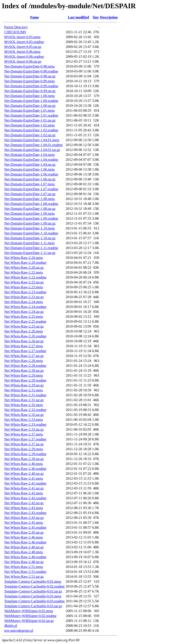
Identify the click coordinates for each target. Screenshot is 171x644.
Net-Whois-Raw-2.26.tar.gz (24, 341)
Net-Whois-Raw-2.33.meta (23, 420)
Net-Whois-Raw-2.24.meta (23, 302)
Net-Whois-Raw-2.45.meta (23, 523)
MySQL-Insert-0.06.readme (24, 57)
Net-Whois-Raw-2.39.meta (23, 449)
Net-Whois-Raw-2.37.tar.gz (24, 444)
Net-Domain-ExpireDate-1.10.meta (30, 228)
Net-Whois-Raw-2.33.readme (25, 424)
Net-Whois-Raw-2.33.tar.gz (24, 429)
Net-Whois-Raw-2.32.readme (25, 410)
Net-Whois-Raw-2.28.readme (25, 366)
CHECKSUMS (15, 32)
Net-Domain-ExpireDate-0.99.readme (31, 86)
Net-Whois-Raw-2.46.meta (23, 537)
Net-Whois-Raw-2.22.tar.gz (24, 282)
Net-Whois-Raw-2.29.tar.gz (24, 385)
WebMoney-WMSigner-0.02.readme (30, 616)
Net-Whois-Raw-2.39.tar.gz (24, 459)
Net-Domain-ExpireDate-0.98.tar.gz (30, 76)
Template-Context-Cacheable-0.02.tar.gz (33, 591)
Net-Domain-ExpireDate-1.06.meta (30, 169)
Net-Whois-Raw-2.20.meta (23, 258)
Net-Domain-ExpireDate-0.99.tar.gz (30, 91)
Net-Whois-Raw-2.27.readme (25, 351)
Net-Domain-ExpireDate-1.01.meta (30, 110)
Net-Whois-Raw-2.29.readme (25, 380)
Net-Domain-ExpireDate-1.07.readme (31, 189)
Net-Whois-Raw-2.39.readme (25, 454)
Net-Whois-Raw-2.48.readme (25, 557)
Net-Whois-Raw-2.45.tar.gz (24, 532)
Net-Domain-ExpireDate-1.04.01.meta (32, 140)
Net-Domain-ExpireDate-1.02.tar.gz (30, 135)
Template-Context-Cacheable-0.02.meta (33, 581)
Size (96, 17)
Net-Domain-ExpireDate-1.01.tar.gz (30, 120)
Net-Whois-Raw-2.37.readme (25, 439)
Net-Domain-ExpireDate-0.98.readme (31, 71)
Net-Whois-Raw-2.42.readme (25, 498)
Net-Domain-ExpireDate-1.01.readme (31, 115)
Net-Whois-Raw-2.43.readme (25, 513)
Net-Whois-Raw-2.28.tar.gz (24, 371)
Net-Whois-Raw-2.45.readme (25, 527)
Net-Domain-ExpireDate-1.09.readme (31, 218)
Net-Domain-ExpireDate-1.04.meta (30, 155)
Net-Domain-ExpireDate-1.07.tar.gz (30, 194)
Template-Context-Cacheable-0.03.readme (35, 601)
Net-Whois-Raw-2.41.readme (25, 483)
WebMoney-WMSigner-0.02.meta (29, 611)
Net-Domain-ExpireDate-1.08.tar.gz (30, 209)
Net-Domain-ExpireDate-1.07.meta (30, 184)
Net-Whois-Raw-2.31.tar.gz (24, 400)
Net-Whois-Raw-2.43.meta (23, 508)
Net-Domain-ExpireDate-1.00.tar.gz (30, 106)
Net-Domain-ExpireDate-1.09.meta (30, 214)
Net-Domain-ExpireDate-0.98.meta (30, 66)
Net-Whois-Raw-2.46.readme (25, 542)
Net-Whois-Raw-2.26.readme (25, 336)
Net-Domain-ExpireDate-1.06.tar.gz (30, 179)
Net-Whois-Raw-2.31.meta (23, 390)
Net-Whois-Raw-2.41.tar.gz (24, 488)
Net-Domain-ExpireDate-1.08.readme (31, 204)
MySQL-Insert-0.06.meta (22, 52)
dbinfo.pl (11, 626)
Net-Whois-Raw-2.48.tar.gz (24, 562)
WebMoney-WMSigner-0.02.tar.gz (29, 621)
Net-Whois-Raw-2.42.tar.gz (24, 503)
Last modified (78, 17)
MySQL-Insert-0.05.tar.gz (23, 47)
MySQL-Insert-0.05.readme (24, 42)
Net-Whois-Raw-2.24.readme (25, 307)
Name (35, 17)
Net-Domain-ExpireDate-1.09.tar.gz (30, 223)
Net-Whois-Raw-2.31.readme (25, 395)
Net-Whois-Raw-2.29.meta (23, 375)
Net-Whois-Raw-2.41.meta (23, 478)
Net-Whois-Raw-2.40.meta (23, 464)
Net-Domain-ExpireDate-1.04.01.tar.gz (32, 150)
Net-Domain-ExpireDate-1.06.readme (31, 174)
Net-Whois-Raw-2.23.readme (25, 292)
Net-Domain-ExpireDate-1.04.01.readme (34, 145)
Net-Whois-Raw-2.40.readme (25, 469)
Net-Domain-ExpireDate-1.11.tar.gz (30, 253)
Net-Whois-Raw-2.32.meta (23, 405)
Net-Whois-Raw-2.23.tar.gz (24, 297)
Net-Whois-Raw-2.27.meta (23, 346)
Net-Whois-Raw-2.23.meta (23, 287)
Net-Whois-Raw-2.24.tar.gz (24, 312)
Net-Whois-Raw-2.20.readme (25, 263)
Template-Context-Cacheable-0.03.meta (33, 596)
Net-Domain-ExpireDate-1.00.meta (30, 96)
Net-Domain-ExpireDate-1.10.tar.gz (30, 238)
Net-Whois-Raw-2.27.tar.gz (24, 356)
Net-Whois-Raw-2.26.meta (23, 331)
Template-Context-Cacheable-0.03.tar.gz (33, 606)
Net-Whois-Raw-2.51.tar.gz (24, 577)
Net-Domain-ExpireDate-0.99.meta (30, 81)
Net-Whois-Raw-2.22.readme (25, 277)
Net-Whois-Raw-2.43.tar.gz (24, 518)
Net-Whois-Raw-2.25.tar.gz (24, 326)
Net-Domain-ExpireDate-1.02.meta (30, 125)
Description (109, 17)
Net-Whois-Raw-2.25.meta (23, 317)
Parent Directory (16, 27)
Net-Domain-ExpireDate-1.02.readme (31, 130)
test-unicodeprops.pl (19, 631)
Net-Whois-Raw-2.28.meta (23, 361)
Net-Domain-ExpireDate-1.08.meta (30, 199)
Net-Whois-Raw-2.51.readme (25, 572)
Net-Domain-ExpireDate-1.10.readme (31, 233)
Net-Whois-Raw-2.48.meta (23, 552)
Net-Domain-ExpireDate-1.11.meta (29, 243)
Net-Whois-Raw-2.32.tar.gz (24, 415)
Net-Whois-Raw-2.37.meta (23, 434)
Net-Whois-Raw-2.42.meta (23, 493)
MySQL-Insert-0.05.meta (22, 37)
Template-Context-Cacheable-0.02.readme (35, 586)
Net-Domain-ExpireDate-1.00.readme (31, 101)
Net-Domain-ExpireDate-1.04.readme (31, 160)
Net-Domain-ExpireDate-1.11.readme (31, 248)
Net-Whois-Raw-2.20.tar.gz (24, 267)
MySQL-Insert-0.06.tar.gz (23, 61)
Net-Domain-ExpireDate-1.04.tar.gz (30, 164)
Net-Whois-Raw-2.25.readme (25, 321)
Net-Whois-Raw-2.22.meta (23, 272)
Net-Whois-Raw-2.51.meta (23, 567)
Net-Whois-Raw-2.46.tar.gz (24, 547)
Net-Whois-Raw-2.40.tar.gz (24, 474)
